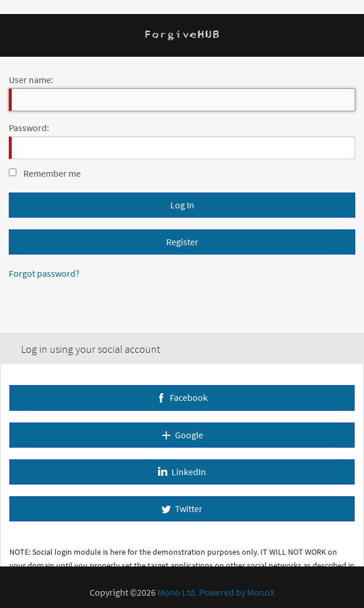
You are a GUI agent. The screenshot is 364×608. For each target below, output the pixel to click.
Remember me (52, 173)
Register (182, 242)
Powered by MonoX (237, 592)
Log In (182, 205)
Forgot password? (44, 273)
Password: (29, 128)
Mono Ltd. (177, 592)
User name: (31, 80)
